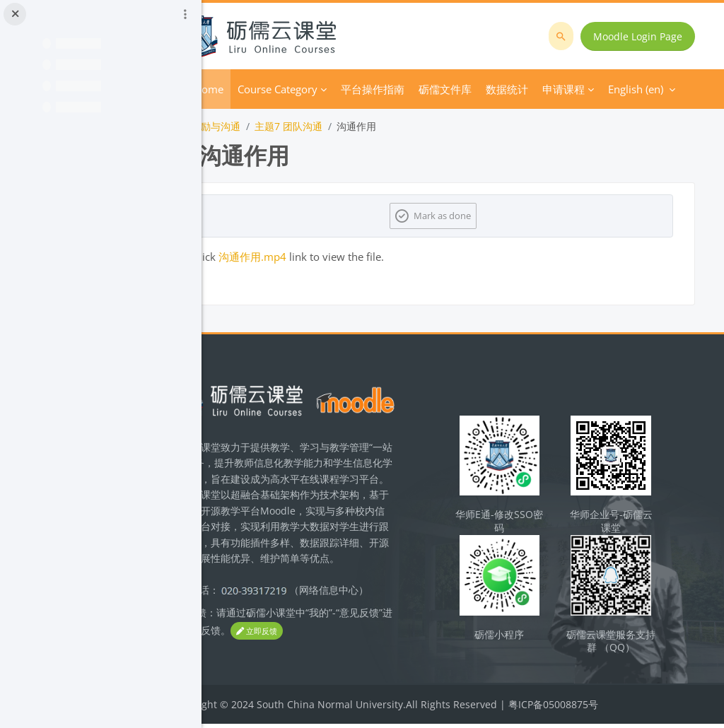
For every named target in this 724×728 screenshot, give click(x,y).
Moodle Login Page (641, 36)
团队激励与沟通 (262, 126)
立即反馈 (346, 651)
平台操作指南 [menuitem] (429, 89)
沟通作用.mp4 (309, 257)
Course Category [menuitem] (334, 89)
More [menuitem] (488, 89)
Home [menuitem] (265, 89)
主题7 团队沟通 (345, 126)
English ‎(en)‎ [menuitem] (551, 89)
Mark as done (472, 216)
